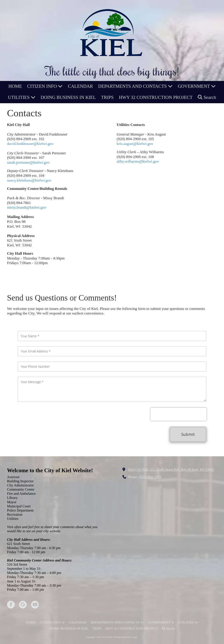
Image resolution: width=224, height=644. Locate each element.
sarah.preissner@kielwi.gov (28, 162)
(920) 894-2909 (150, 477)
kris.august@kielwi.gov (135, 144)
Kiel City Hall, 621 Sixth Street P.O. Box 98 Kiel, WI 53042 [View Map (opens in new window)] (171, 470)
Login (135, 637)
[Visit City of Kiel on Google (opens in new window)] (23, 605)
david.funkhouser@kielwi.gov (30, 144)
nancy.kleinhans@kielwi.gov (29, 180)
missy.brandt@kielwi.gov (27, 207)
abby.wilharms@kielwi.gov (138, 161)
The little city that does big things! (112, 71)
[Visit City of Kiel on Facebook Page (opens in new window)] (11, 605)
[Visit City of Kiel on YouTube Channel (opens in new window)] (35, 605)
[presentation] (178, 414)
